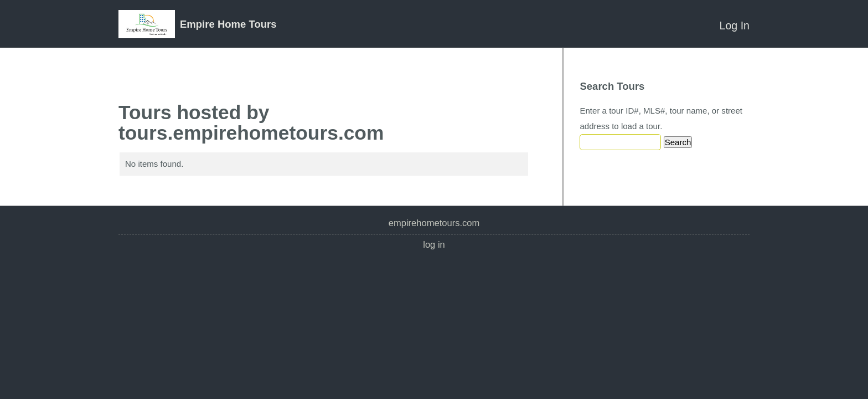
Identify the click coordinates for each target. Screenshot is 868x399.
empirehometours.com (434, 223)
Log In (735, 25)
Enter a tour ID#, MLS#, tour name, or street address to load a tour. (661, 118)
